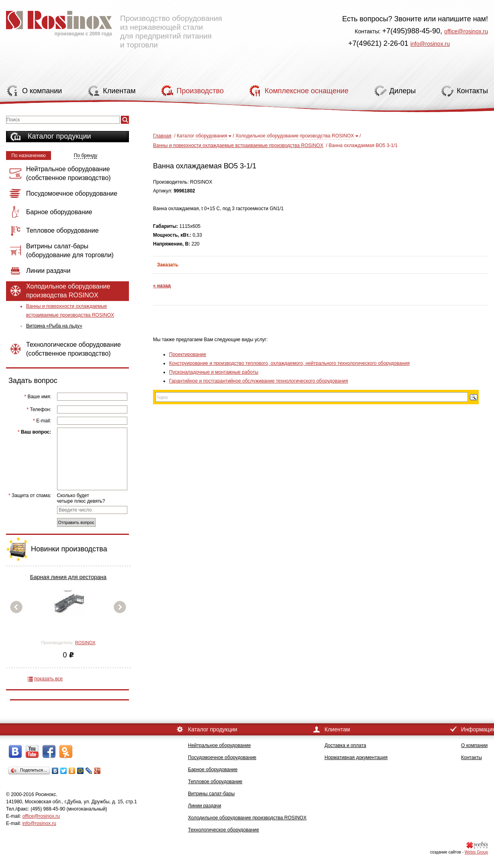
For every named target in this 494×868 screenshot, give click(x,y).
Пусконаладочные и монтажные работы (214, 372)
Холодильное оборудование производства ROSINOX (295, 136)
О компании (474, 745)
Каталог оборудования (202, 136)
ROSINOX (85, 643)
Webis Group (476, 852)
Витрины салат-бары (211, 794)
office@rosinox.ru (466, 31)
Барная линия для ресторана (68, 577)
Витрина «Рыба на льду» (54, 326)
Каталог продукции (59, 136)
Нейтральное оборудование (219, 745)
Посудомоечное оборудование (222, 757)
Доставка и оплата (345, 745)
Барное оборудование (213, 770)
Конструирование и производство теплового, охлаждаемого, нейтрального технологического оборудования (289, 363)
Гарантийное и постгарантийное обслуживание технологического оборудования (258, 381)
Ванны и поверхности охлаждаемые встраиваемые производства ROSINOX (70, 311)
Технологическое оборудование (224, 830)
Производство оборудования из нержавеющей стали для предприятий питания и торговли (114, 26)
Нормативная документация (356, 757)
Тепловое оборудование (215, 782)
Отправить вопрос (76, 522)
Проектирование (188, 354)
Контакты (472, 757)
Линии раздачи (205, 806)
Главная (162, 136)
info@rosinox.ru (430, 44)
